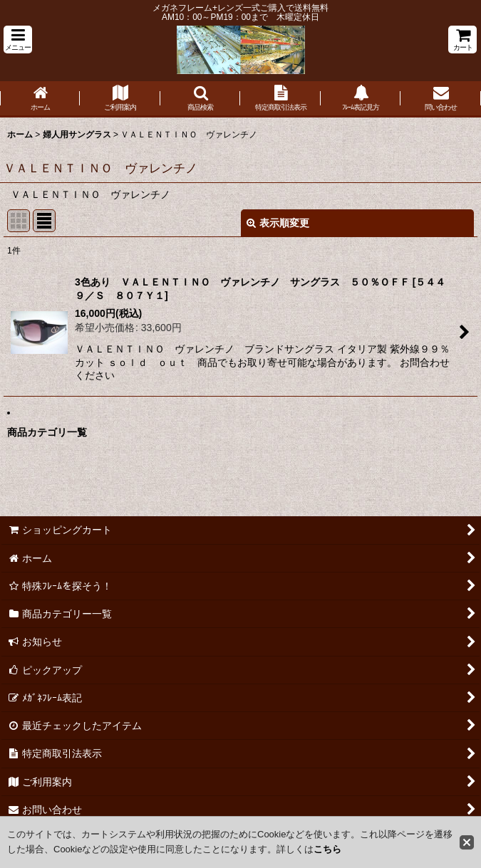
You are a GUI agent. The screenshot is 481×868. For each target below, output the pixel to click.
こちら (327, 849)
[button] (18, 40)
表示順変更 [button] (278, 223)
